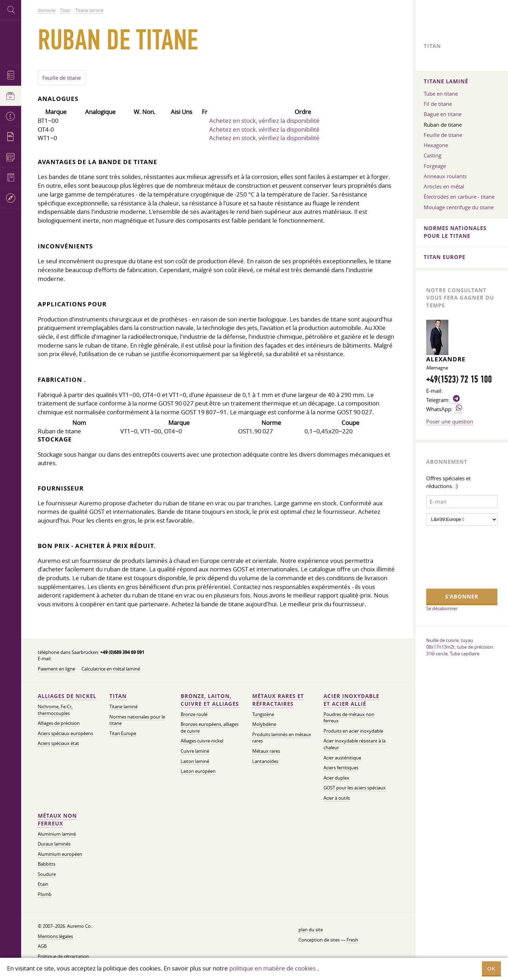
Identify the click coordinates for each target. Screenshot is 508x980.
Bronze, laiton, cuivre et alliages (210, 700)
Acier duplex (336, 778)
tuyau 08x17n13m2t (450, 644)
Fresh (352, 940)
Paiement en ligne (56, 669)
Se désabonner (442, 608)
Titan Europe (123, 734)
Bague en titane (443, 114)
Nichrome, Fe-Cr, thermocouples (55, 710)
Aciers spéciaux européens (65, 734)
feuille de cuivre (442, 640)
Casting (433, 155)
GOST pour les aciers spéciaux (355, 788)
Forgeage (435, 166)
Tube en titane (441, 94)
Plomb (45, 894)
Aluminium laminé (57, 834)
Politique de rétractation (63, 957)
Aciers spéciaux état (58, 743)
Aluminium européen (60, 854)
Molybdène (264, 724)
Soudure (47, 874)
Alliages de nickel (67, 696)
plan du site (311, 930)
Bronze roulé (194, 714)
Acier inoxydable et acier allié (351, 700)
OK (491, 969)
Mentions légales (55, 936)
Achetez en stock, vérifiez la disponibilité (264, 121)
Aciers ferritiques (341, 768)
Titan (118, 696)
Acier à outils (337, 798)
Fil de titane (438, 104)
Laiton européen (198, 771)
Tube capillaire (465, 654)
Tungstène (263, 714)
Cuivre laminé (195, 751)
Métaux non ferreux (57, 820)
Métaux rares (266, 751)
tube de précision (475, 647)
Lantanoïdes (265, 761)
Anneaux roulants (445, 176)
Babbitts (47, 864)
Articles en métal (444, 186)
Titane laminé (123, 707)
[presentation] (455, 556)
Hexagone (436, 145)
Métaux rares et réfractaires (278, 700)
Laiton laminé (195, 761)
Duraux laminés (54, 844)
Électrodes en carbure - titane (459, 197)
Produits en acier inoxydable (353, 731)
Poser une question (450, 421)
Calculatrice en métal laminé (111, 669)
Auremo (11, 41)
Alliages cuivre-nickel (202, 741)
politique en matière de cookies (273, 968)
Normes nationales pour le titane (137, 720)
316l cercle (437, 654)
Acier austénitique (342, 758)
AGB (42, 946)
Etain (43, 884)
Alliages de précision (59, 723)
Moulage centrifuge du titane (459, 207)
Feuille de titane (62, 78)
